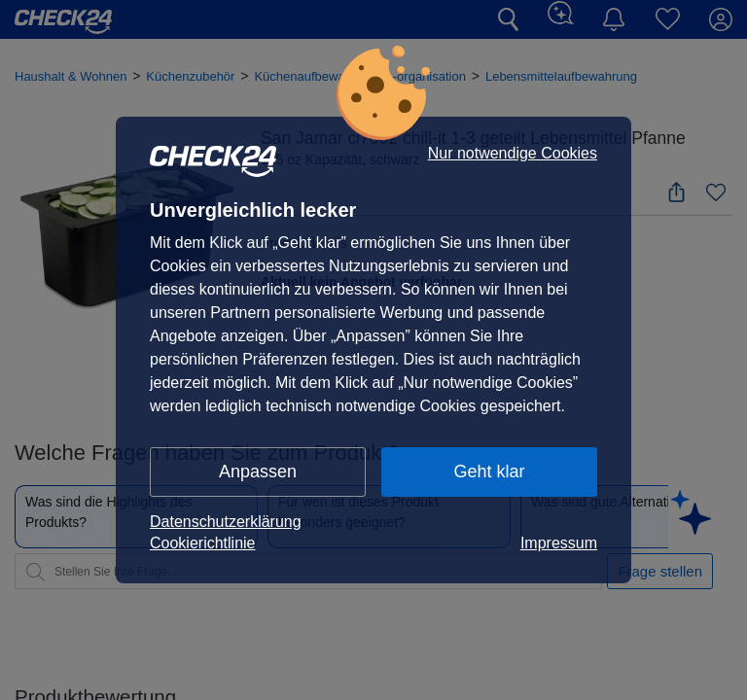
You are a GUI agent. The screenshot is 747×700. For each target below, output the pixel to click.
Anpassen (258, 472)
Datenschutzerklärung (226, 522)
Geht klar (489, 472)
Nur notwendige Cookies (513, 154)
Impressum (559, 543)
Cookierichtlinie (203, 543)
